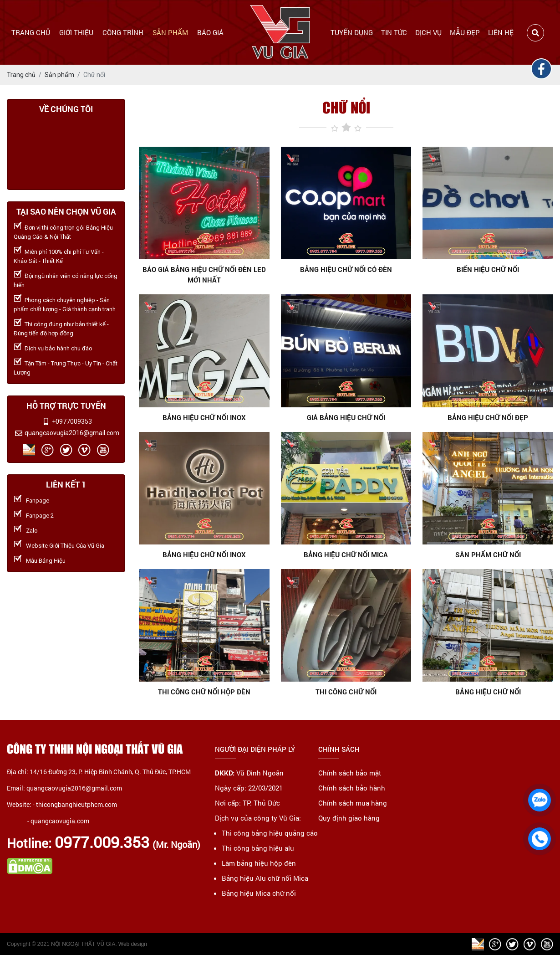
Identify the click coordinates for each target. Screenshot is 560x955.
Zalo (32, 531)
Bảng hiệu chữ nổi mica (346, 555)
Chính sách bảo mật (350, 773)
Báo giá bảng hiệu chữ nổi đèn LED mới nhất (204, 275)
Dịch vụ (428, 32)
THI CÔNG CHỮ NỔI (346, 692)
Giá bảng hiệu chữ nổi (346, 417)
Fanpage (38, 501)
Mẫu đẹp (465, 32)
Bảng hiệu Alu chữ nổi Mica (265, 878)
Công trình (123, 32)
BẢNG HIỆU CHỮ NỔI (488, 692)
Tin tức (394, 32)
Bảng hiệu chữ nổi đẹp (488, 417)
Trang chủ (31, 32)
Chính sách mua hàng (353, 803)
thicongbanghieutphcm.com (76, 804)
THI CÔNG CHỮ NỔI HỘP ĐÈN (204, 692)
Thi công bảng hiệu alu (258, 848)
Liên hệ (501, 32)
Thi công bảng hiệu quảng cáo (270, 833)
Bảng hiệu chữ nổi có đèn (346, 269)
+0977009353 (72, 421)
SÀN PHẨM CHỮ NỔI (488, 555)
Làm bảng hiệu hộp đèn (259, 863)
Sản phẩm (170, 32)
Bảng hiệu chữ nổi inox (204, 417)
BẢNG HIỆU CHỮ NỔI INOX (204, 555)
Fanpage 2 (40, 516)
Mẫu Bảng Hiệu (46, 561)
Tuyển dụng (352, 32)
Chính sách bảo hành (352, 788)
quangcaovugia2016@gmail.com (72, 433)
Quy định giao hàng (349, 818)
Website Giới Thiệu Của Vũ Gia (65, 546)
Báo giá (210, 32)
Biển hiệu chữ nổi (488, 269)
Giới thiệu (76, 32)
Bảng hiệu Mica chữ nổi (259, 893)
